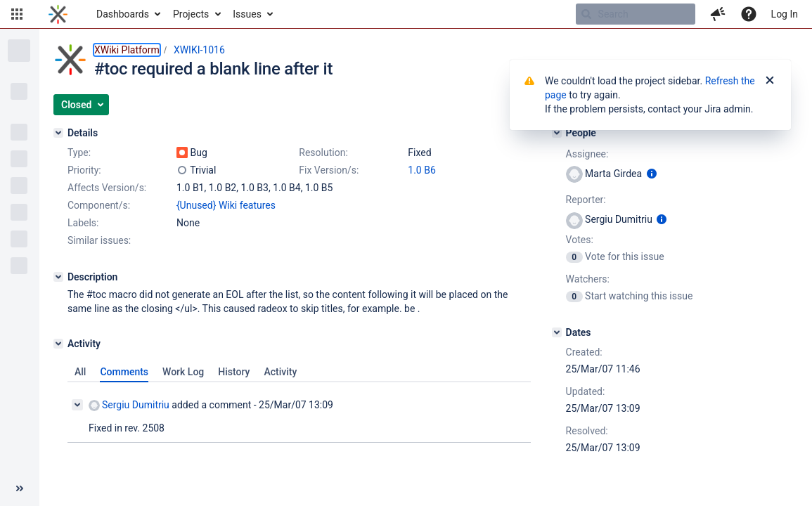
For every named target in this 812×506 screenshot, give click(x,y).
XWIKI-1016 (199, 50)
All (80, 372)
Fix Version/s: (329, 170)
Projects (191, 14)
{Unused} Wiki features (226, 205)
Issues (247, 14)
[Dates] (557, 332)
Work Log (183, 372)
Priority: (84, 170)
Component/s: (99, 205)
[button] (17, 14)
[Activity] (58, 344)
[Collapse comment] (77, 405)
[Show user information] (652, 174)
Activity (280, 372)
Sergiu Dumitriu (129, 405)
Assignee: (587, 154)
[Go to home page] (58, 14)
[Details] (58, 133)
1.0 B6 (422, 170)
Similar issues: (99, 240)
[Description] (58, 277)
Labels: (83, 223)
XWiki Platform (127, 50)
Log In (785, 14)
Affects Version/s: (107, 188)
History (234, 372)
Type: (79, 153)
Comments (124, 372)
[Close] (770, 81)
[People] (557, 133)
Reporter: (586, 200)
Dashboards (123, 14)
